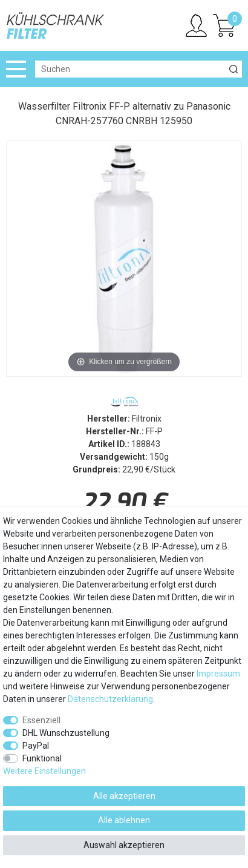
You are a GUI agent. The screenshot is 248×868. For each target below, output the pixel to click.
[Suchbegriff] (130, 69)
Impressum (218, 674)
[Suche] (233, 69)
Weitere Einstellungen (44, 771)
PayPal (36, 746)
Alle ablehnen (124, 820)
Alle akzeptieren (124, 796)
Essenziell (41, 720)
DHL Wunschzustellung (66, 733)
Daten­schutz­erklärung (110, 699)
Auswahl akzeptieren (124, 845)
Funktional (42, 758)
